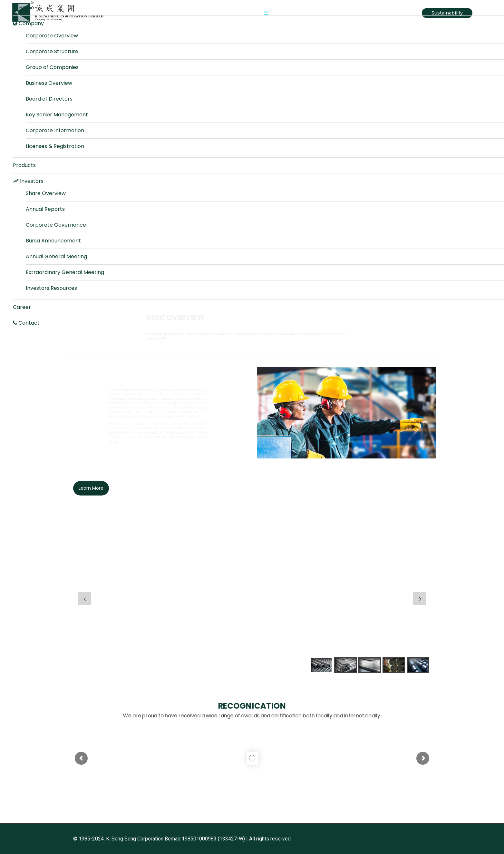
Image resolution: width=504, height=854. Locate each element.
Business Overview (49, 83)
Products (24, 165)
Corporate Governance (56, 225)
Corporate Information (55, 130)
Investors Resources (51, 288)
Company (28, 23)
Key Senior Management (57, 115)
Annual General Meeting (56, 256)
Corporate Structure (52, 51)
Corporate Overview (52, 36)
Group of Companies (52, 67)
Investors (28, 181)
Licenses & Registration (55, 146)
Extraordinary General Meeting (65, 272)
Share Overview (46, 193)
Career (22, 307)
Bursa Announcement (53, 241)
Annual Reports (45, 209)
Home (24, 8)
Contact (26, 323)
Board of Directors (49, 99)
